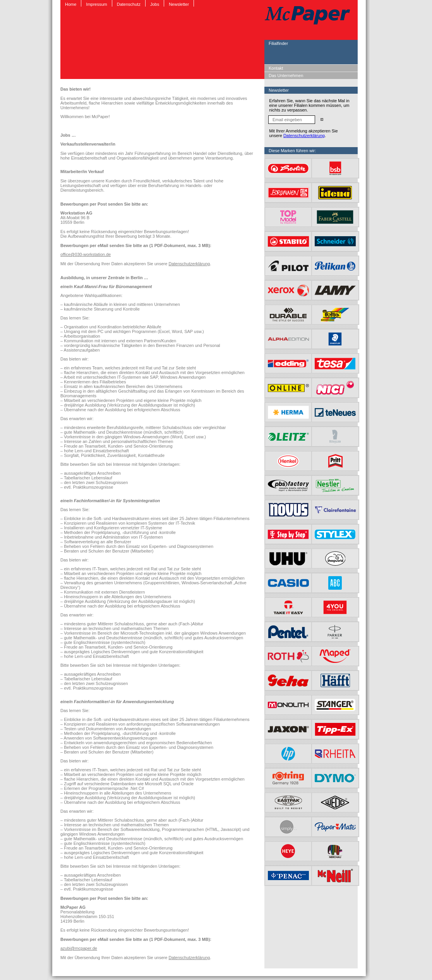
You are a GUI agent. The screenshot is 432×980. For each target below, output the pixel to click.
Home (71, 4)
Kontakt (276, 68)
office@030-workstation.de (86, 254)
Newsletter (179, 4)
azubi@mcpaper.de (79, 948)
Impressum (96, 4)
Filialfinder (278, 43)
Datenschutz (129, 4)
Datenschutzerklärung (189, 264)
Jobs (155, 4)
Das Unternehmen (286, 76)
